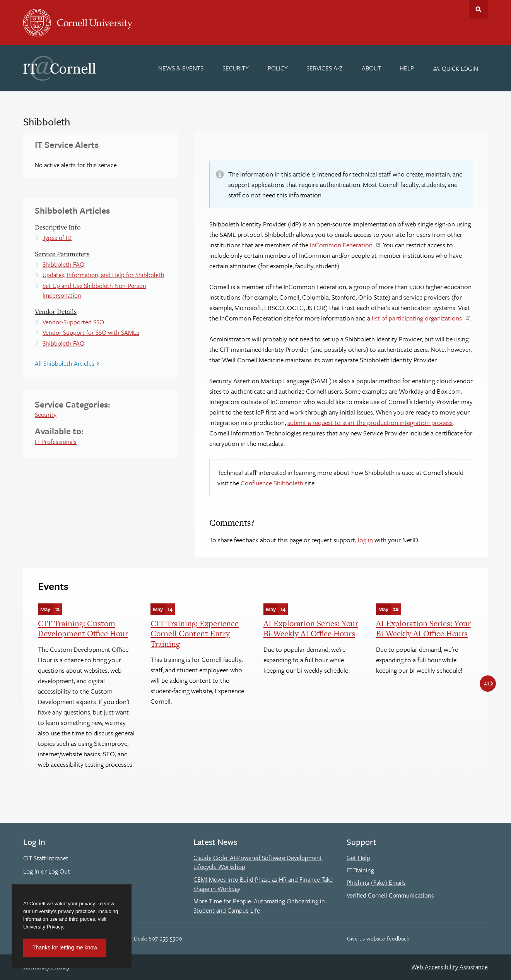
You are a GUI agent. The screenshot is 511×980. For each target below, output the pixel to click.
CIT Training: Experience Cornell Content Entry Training (195, 634)
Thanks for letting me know (65, 947)
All (486, 684)
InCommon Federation (341, 245)
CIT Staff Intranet (46, 858)
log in (365, 540)
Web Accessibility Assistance (449, 967)
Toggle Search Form (479, 9)
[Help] (407, 68)
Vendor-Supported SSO (73, 322)
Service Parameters (62, 254)
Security (46, 415)
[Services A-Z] (325, 68)
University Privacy (43, 927)
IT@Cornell (60, 69)
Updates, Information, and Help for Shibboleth (103, 275)
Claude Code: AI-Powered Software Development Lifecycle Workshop (258, 862)
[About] (371, 68)
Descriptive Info (58, 227)
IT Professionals (56, 442)
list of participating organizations (417, 318)
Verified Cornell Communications (390, 895)
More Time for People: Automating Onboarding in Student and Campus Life (259, 906)
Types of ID (57, 238)
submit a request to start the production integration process (370, 422)
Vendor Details (56, 311)
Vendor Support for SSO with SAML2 (91, 332)
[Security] (236, 68)
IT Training (360, 870)
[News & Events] (181, 68)
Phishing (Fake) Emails (376, 882)
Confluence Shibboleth (272, 483)
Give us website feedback (378, 938)
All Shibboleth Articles (65, 363)
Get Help (358, 858)
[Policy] (278, 68)
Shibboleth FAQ (63, 264)
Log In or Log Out (47, 871)
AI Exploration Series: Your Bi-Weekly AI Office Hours (311, 628)
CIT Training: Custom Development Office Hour (83, 628)
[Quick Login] (455, 68)
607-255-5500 (165, 938)
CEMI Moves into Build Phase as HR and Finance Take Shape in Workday (263, 884)
